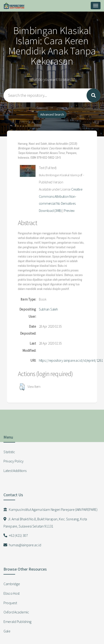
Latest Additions (15, 471)
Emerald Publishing (17, 622)
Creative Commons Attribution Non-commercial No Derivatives (61, 196)
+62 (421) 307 (16, 535)
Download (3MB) (50, 211)
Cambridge (12, 584)
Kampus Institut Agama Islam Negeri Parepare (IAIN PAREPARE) (50, 509)
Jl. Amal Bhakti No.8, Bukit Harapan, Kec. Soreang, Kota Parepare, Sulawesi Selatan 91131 (45, 523)
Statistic (9, 452)
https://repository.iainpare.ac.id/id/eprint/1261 (71, 360)
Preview (69, 211)
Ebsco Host (12, 593)
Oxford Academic (16, 612)
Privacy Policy (13, 461)
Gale (7, 631)
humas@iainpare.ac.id (22, 545)
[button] (22, 387)
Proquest (10, 603)
